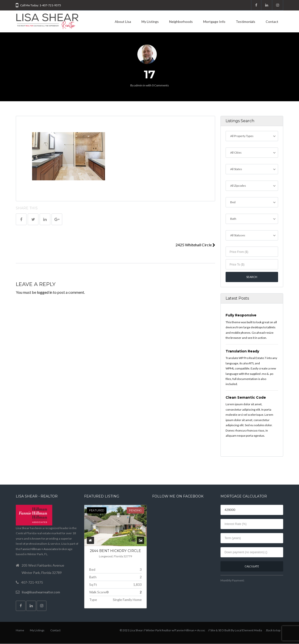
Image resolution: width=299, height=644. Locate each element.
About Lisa (123, 22)
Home (20, 630)
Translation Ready (242, 351)
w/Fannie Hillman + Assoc (188, 630)
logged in (45, 292)
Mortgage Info (214, 22)
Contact (272, 22)
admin (138, 85)
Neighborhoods (181, 22)
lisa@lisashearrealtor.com (41, 592)
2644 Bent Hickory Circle (115, 551)
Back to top (273, 630)
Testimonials (246, 22)
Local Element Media (248, 630)
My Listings (150, 22)
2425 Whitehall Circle (195, 245)
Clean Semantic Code (246, 397)
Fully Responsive (241, 315)
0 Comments (160, 85)
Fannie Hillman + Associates (39, 549)
